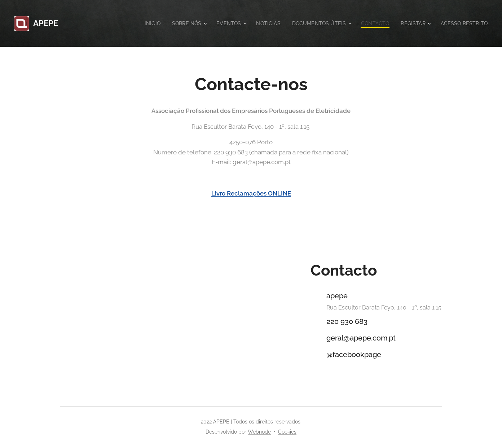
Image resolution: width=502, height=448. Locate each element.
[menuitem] (140, 23)
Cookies (287, 432)
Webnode (259, 432)
